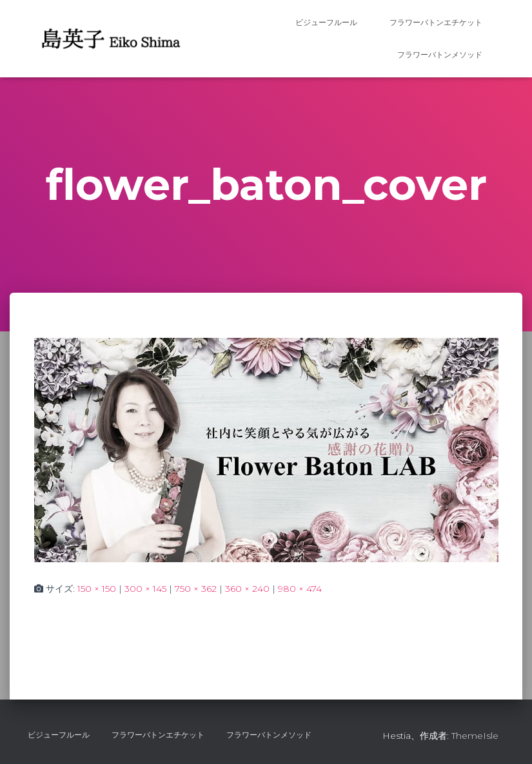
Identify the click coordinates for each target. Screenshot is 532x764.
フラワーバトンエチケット (436, 22)
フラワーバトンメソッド (440, 54)
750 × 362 (196, 589)
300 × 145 (145, 589)
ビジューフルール (326, 22)
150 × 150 (97, 589)
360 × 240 (247, 589)
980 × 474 (300, 589)
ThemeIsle (475, 736)
